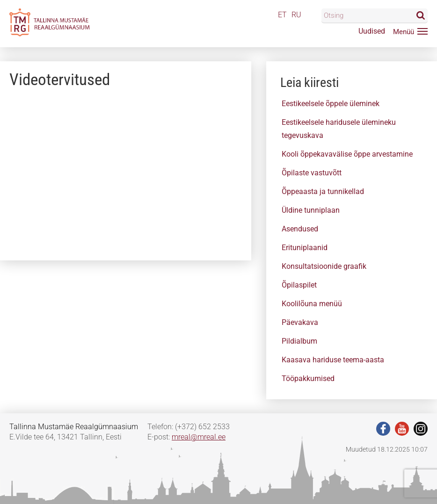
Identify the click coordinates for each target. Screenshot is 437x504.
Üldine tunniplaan (311, 210)
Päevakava (300, 322)
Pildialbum (299, 341)
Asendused (300, 229)
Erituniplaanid (305, 248)
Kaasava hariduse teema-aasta (333, 360)
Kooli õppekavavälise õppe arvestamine (347, 154)
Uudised (372, 31)
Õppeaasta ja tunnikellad (323, 191)
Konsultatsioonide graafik (324, 266)
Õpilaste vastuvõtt (312, 173)
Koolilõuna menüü (312, 304)
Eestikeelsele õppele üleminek (331, 104)
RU (296, 15)
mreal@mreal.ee (199, 437)
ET (282, 15)
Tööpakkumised (308, 378)
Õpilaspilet (299, 285)
